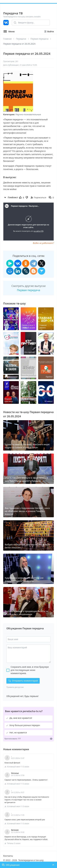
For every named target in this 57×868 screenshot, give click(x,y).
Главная (7, 39)
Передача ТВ (13, 13)
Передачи (21, 39)
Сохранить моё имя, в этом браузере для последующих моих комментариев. (30, 670)
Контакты (8, 856)
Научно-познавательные (28, 114)
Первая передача (39, 39)
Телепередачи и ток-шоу (31, 860)
